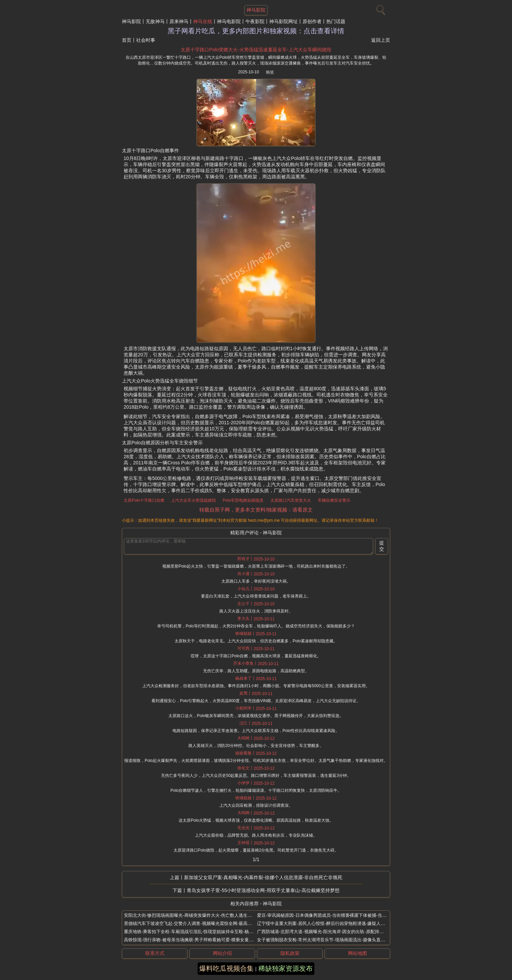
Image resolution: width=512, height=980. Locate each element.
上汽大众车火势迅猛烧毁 (194, 500)
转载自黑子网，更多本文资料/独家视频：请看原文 (256, 510)
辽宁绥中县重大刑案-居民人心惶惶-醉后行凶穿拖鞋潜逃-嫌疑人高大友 (325, 923)
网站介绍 (222, 953)
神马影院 (131, 21)
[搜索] (380, 8)
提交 (382, 546)
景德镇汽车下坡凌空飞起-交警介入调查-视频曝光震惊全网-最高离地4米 (194, 923)
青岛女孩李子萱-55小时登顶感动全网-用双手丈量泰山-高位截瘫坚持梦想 (263, 890)
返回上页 (381, 40)
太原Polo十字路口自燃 (144, 500)
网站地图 (358, 953)
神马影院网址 (284, 21)
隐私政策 (290, 953)
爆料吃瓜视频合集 (226, 968)
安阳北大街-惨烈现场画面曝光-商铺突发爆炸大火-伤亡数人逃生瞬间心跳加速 (199, 915)
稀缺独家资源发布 (286, 968)
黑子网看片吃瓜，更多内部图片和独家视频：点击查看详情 (256, 31)
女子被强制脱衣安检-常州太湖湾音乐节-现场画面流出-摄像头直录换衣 (325, 940)
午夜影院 (255, 21)
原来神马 (179, 21)
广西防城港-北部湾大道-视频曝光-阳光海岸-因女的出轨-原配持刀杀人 (325, 932)
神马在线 (203, 21)
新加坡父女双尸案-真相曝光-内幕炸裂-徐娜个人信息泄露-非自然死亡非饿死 (263, 877)
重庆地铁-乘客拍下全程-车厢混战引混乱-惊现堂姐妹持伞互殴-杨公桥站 (193, 932)
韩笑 (270, 72)
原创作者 (312, 21)
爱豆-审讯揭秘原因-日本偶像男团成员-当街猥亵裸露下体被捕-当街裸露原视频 (333, 915)
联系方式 (155, 953)
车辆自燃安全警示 (334, 500)
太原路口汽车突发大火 (291, 500)
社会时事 (146, 40)
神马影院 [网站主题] (256, 10)
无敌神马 (155, 21)
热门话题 (336, 21)
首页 (127, 40)
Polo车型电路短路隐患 (243, 500)
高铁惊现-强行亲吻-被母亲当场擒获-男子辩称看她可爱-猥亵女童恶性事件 (195, 940)
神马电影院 (229, 21)
